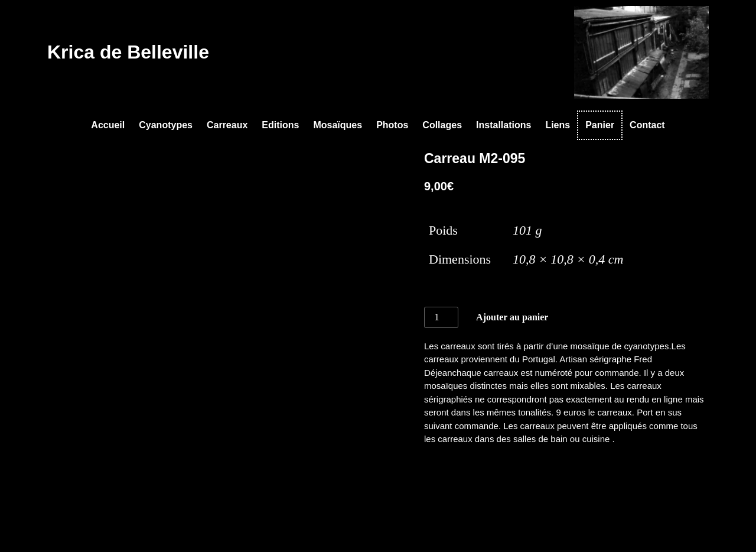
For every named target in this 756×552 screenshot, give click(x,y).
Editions (280, 125)
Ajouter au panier (512, 317)
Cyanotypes (166, 125)
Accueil (108, 125)
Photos (392, 125)
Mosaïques (338, 125)
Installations (504, 125)
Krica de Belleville (128, 52)
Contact (647, 125)
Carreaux (227, 125)
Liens (558, 125)
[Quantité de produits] (441, 317)
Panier (600, 125)
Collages (442, 125)
